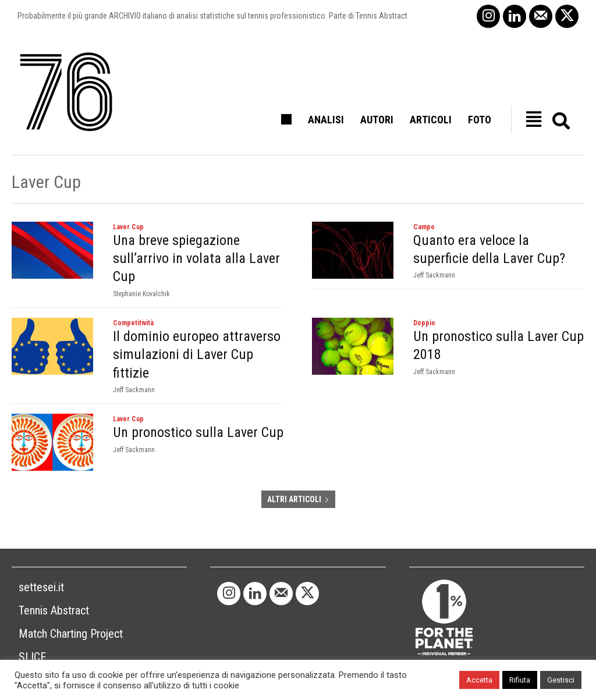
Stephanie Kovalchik (141, 294)
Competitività (133, 323)
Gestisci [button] (561, 680)
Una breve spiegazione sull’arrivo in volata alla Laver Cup (196, 258)
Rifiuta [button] (520, 680)
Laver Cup (128, 227)
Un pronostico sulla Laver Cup (198, 432)
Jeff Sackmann (434, 275)
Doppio (424, 323)
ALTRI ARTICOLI (298, 499)
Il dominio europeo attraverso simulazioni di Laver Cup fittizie (197, 354)
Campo (424, 227)
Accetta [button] (479, 680)
